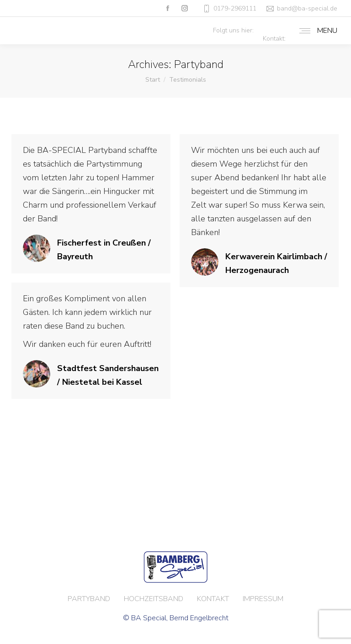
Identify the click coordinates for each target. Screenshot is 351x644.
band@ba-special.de (307, 8)
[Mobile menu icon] (316, 31)
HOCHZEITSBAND (154, 599)
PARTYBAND (89, 599)
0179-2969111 (229, 9)
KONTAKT (213, 599)
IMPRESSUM (263, 599)
